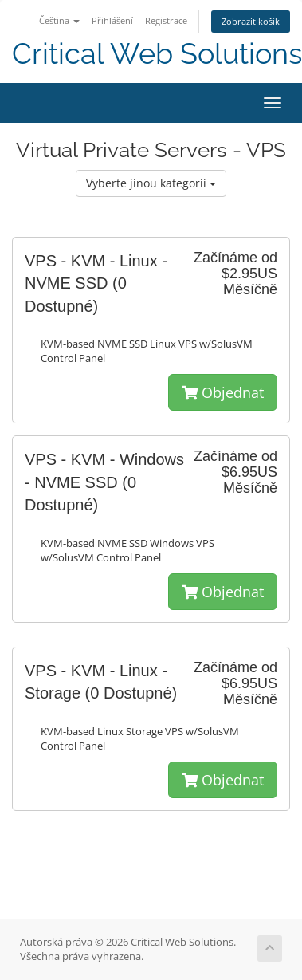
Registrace (166, 20)
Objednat (223, 392)
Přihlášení (112, 20)
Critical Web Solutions (157, 54)
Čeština (59, 20)
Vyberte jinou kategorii (151, 183)
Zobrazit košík (251, 21)
